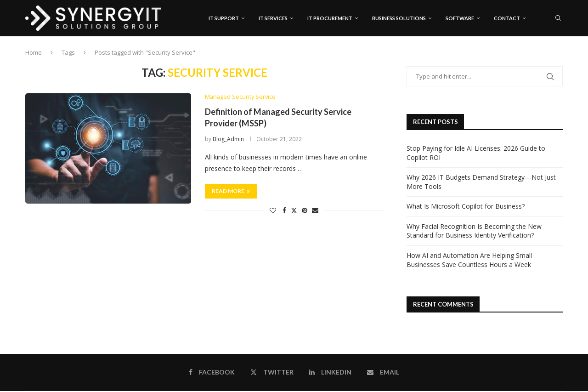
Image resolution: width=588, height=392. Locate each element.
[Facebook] (532, 57)
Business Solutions (399, 18)
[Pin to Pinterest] (305, 211)
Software (460, 18)
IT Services (273, 18)
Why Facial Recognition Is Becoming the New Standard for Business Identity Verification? (474, 231)
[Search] (558, 18)
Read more (231, 192)
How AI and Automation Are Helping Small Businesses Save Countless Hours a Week (469, 261)
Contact (507, 18)
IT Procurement (330, 18)
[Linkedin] (550, 57)
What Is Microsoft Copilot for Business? (466, 207)
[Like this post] (273, 211)
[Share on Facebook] (284, 211)
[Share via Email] (315, 211)
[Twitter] (541, 57)
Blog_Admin (228, 140)
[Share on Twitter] (294, 211)
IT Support (224, 18)
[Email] (560, 57)
